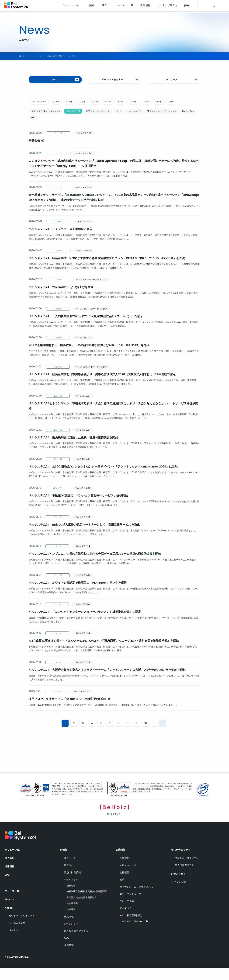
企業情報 (152, 6)
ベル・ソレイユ (157, 122)
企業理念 (124, 870)
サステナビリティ (171, 6)
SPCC (99, 130)
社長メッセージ (128, 877)
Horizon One (81, 130)
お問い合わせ (179, 884)
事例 (106, 6)
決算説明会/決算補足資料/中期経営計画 (87, 903)
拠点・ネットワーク (130, 906)
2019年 (174, 104)
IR (142, 6)
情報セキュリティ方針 (187, 870)
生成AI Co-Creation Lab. (135, 933)
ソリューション (88, 6)
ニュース (132, 6)
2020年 (159, 104)
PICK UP (10, 909)
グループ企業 (127, 913)
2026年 (62, 104)
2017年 (36, 112)
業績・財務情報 (72, 884)
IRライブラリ (71, 891)
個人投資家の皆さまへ (76, 943)
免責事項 (69, 957)
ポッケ (138, 122)
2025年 (79, 104)
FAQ (66, 950)
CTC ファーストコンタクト (112, 122)
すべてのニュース (41, 104)
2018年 (190, 104)
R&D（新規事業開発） (132, 927)
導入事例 (10, 870)
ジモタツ (13, 941)
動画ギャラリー (128, 920)
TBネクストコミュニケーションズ (49, 130)
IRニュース (171, 80)
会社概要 (124, 884)
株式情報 (69, 929)
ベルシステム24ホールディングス (49, 122)
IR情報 (64, 861)
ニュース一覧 (12, 900)
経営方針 (69, 877)
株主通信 (71, 921)
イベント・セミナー (112, 80)
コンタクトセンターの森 (22, 926)
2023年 (111, 104)
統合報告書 (72, 915)
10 (146, 736)
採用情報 (10, 879)
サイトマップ (179, 893)
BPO (118, 6)
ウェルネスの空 (17, 933)
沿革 (122, 891)
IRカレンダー (71, 936)
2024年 (95, 104)
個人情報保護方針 (184, 877)
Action (9, 918)
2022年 (127, 104)
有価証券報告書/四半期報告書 (82, 909)
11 (154, 736)
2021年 (143, 104)
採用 (187, 6)
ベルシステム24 (82, 122)
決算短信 (71, 898)
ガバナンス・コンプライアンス (136, 899)
